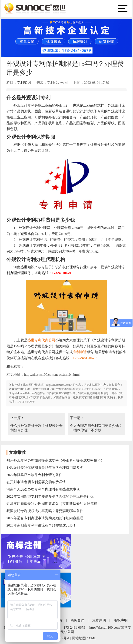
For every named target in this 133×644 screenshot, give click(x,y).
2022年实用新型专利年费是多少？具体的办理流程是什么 (50, 496)
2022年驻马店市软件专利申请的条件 (34, 475)
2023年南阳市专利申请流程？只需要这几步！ (41, 525)
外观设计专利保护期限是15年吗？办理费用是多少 (45, 468)
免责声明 (99, 620)
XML (92, 638)
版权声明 (121, 620)
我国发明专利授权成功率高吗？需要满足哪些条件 (45, 511)
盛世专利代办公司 (41, 340)
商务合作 (77, 620)
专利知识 (24, 83)
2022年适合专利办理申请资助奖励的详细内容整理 (45, 518)
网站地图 (79, 638)
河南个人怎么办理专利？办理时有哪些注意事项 (43, 489)
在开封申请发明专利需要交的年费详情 (36, 482)
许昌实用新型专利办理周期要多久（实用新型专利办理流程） (54, 504)
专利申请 (80, 352)
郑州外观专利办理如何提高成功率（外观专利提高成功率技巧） (55, 460)
